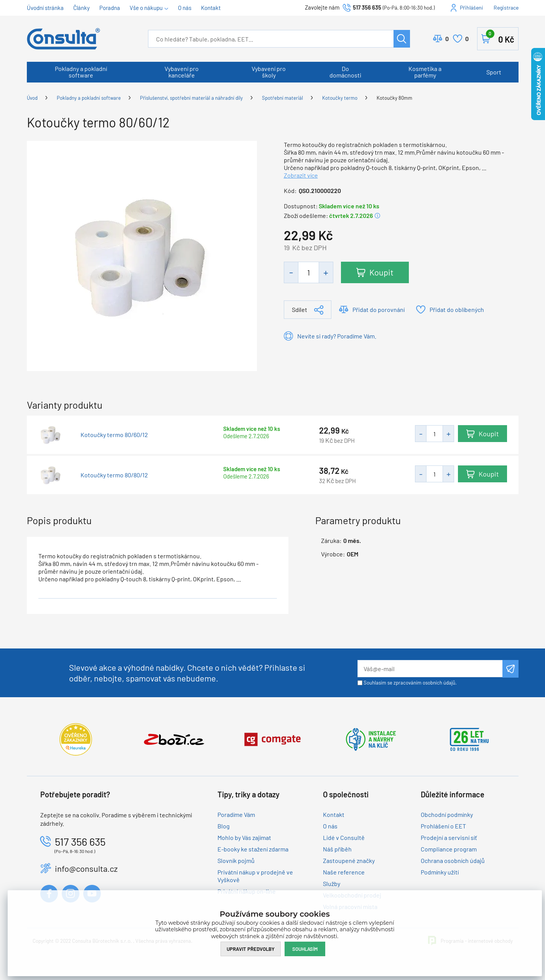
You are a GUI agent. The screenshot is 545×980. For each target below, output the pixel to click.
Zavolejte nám (323, 7)
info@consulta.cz (86, 868)
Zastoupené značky (349, 860)
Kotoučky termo (340, 98)
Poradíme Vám (236, 814)
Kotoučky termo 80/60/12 (114, 435)
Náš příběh (337, 849)
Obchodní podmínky (447, 814)
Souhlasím (305, 949)
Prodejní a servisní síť (449, 837)
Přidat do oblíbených (457, 309)
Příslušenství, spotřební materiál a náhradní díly (191, 98)
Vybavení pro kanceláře (182, 72)
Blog (224, 826)
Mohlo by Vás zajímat (244, 837)
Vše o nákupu (146, 8)
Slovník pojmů (236, 860)
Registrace (506, 7)
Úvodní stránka (45, 8)
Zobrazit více (301, 175)
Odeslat (510, 669)
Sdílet (300, 309)
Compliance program (449, 849)
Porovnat (447, 39)
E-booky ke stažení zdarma (253, 849)
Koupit (381, 272)
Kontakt (211, 8)
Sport (494, 72)
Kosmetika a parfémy (425, 72)
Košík (500, 37)
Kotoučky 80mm (394, 98)
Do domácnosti (345, 72)
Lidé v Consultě (344, 837)
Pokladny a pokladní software (81, 72)
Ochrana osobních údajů (453, 860)
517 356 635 (367, 7)
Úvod (32, 98)
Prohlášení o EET (443, 826)
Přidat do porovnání (379, 309)
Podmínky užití (440, 872)
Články (82, 8)
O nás (185, 8)
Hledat (402, 39)
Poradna (110, 8)
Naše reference (344, 872)
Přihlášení (471, 7)
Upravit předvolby (251, 949)
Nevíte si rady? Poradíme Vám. (337, 336)
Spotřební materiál (282, 98)
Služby (332, 883)
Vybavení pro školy (269, 72)
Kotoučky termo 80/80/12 (114, 475)
